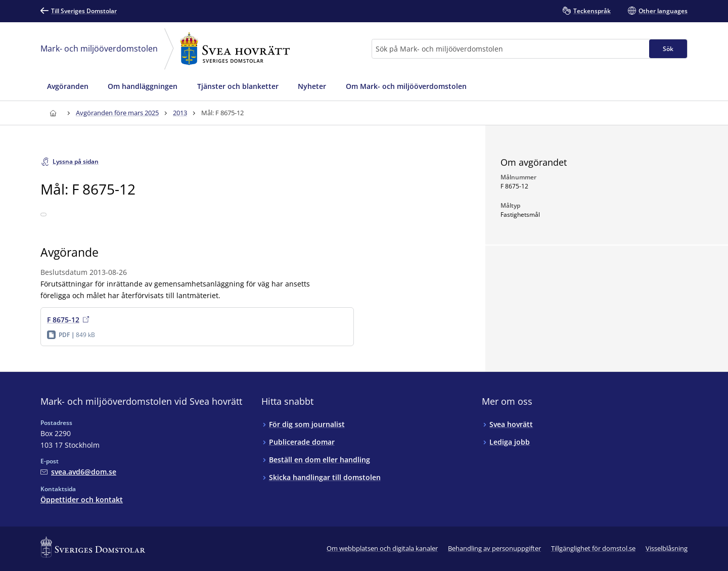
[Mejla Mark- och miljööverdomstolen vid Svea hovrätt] (78, 472)
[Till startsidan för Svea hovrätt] (53, 113)
